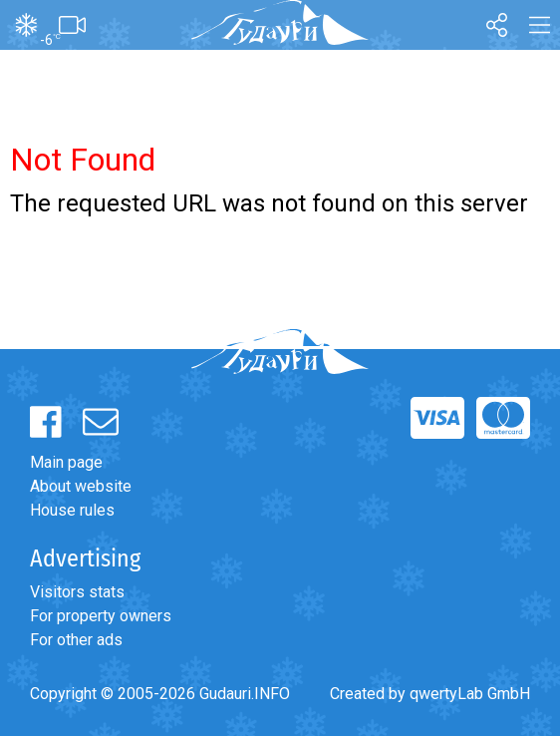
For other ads (76, 640)
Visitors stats (77, 592)
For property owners (101, 616)
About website (81, 486)
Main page (66, 462)
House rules (72, 510)
